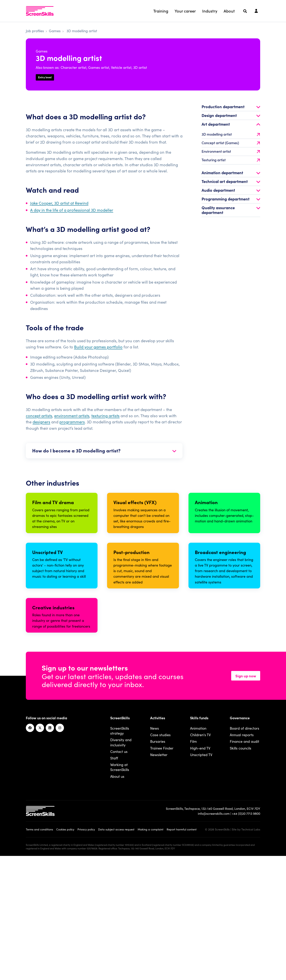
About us (117, 900)
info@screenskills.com (214, 937)
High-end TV (200, 872)
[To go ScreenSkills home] (40, 11)
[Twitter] (40, 852)
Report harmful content (182, 953)
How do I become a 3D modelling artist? (104, 453)
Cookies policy (65, 953)
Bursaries (158, 865)
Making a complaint (151, 953)
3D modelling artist (231, 137)
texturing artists (105, 418)
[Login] (256, 11)
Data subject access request (116, 953)
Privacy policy (86, 953)
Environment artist (231, 154)
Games (55, 31)
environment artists (72, 418)
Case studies (160, 859)
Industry (210, 11)
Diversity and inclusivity (121, 866)
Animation (198, 852)
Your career (185, 11)
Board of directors (244, 852)
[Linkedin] (50, 852)
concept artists (39, 418)
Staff (114, 882)
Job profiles (35, 31)
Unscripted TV (201, 878)
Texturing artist (231, 163)
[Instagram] (60, 852)
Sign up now (246, 800)
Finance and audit (244, 865)
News (155, 852)
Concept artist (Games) (231, 145)
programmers (72, 424)
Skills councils (241, 872)
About (229, 11)
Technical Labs (251, 953)
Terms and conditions (39, 953)
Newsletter (159, 878)
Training (161, 11)
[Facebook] (30, 852)
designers (41, 424)
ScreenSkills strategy (120, 855)
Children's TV (200, 859)
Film (193, 865)
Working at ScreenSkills (120, 891)
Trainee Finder (162, 872)
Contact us (119, 875)
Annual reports (242, 859)
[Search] (245, 11)
